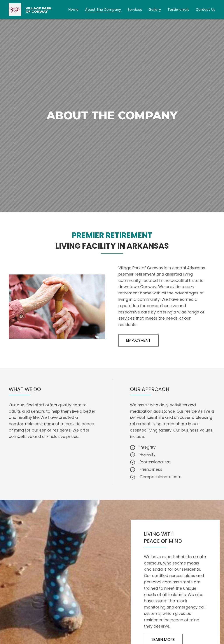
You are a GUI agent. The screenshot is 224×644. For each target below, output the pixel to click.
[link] (73, 9)
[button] (138, 341)
